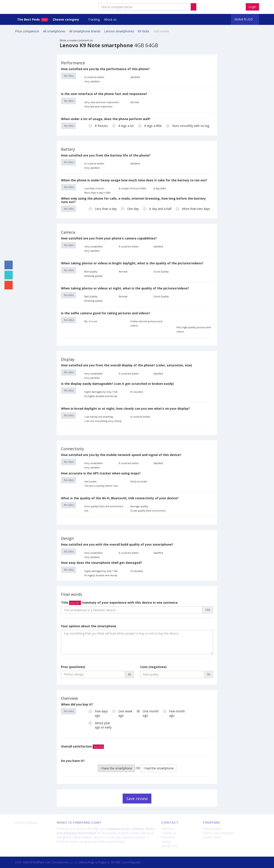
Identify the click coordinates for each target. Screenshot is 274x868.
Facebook (168, 837)
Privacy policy (212, 829)
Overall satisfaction (82, 746)
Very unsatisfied (93, 246)
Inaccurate (90, 481)
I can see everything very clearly (103, 421)
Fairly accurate (139, 481)
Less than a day (103, 209)
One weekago (122, 713)
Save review (137, 799)
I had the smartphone (159, 768)
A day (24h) (160, 188)
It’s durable (137, 392)
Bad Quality (91, 272)
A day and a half (157, 209)
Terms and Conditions (218, 833)
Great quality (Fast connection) (148, 511)
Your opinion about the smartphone (89, 626)
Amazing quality (93, 276)
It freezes (98, 126)
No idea (68, 76)
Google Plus (170, 846)
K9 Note (144, 31)
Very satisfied (92, 81)
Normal (135, 102)
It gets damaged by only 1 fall (101, 392)
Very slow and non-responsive (102, 102)
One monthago (147, 713)
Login (252, 7)
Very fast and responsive (98, 106)
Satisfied (135, 77)
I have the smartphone (116, 768)
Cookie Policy (212, 837)
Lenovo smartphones (119, 31)
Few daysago (98, 713)
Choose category (66, 19)
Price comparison (27, 31)
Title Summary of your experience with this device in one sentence (119, 602)
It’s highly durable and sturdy (101, 396)
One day (130, 209)
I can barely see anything (99, 417)
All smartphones (54, 31)
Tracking (94, 19)
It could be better (94, 77)
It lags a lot (123, 126)
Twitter (166, 842)
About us (110, 19)
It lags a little (150, 126)
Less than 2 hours (94, 188)
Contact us (169, 833)
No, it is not (91, 321)
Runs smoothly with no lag (188, 126)
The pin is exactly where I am (101, 486)
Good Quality (161, 272)
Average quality (139, 506)
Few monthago (174, 713)
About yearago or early (100, 725)
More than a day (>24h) (97, 193)
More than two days (193, 209)
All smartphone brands (85, 31)
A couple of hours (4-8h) (132, 188)
